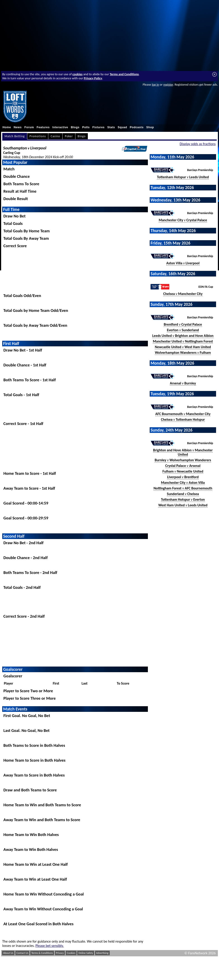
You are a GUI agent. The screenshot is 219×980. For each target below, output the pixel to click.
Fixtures (98, 127)
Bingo (82, 136)
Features (43, 127)
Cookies (71, 953)
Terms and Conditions (124, 74)
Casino (55, 136)
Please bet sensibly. (50, 946)
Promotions (38, 136)
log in (155, 85)
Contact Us (22, 953)
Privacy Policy (93, 78)
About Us (8, 953)
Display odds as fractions (198, 144)
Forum (29, 127)
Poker (69, 136)
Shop (150, 127)
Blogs (75, 127)
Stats (111, 127)
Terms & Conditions (42, 953)
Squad (122, 127)
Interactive (60, 127)
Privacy (60, 953)
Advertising (102, 953)
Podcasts (137, 127)
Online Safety (86, 953)
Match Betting (15, 136)
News (18, 127)
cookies (78, 74)
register (168, 85)
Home (7, 127)
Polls (86, 127)
